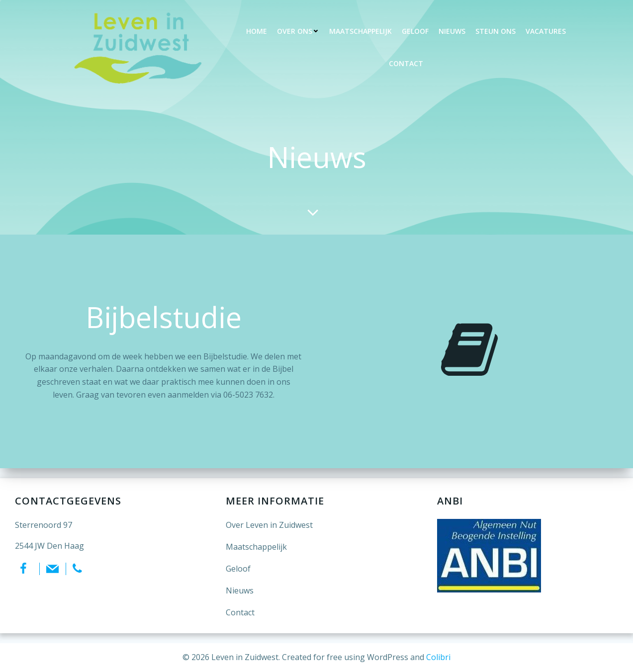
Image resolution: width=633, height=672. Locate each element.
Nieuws (452, 31)
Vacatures (546, 31)
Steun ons (496, 31)
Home (257, 31)
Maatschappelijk (361, 31)
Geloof (415, 31)
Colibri (438, 657)
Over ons (298, 31)
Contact (406, 63)
